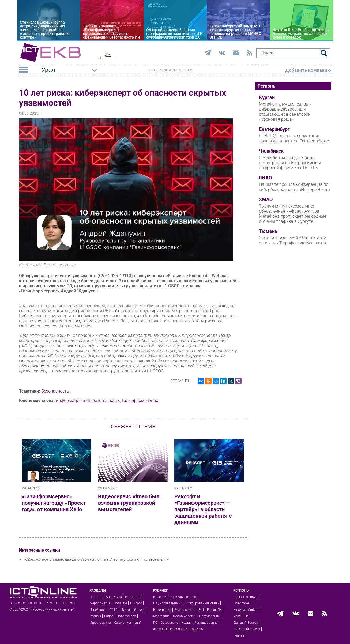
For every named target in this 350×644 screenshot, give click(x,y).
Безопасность (55, 391)
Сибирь (254, 610)
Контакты (35, 603)
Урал (237, 616)
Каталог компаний (128, 623)
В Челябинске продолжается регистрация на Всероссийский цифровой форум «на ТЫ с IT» (290, 163)
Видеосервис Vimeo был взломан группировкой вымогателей (129, 503)
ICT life (113, 610)
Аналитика (114, 597)
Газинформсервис (140, 400)
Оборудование (209, 616)
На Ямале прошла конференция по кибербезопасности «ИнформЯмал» (295, 187)
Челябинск (271, 151)
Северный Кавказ (247, 629)
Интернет (160, 597)
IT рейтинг (97, 610)
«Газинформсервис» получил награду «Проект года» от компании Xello (54, 503)
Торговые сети (183, 616)
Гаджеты (197, 629)
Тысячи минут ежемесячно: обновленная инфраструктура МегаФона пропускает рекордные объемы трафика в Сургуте (293, 214)
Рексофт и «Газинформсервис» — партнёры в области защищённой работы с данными (203, 509)
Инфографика (100, 623)
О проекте (17, 603)
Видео (109, 616)
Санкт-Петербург (246, 597)
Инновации (179, 629)
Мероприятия (100, 603)
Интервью (133, 597)
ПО (155, 623)
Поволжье (241, 603)
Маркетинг (161, 616)
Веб (201, 610)
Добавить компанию (308, 70)
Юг (246, 616)
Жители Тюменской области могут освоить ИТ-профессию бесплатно (293, 240)
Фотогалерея (126, 616)
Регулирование (206, 623)
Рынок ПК (214, 610)
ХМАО (266, 199)
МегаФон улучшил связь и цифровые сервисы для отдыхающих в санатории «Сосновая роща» (285, 112)
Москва (239, 610)
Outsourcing (170, 623)
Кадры (187, 623)
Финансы (160, 629)
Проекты (120, 603)
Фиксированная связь (202, 603)
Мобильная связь (184, 597)
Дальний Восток (246, 623)
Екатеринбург (274, 129)
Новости (96, 597)
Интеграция (162, 610)
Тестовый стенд (133, 610)
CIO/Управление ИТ (168, 603)
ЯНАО (265, 178)
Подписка (69, 603)
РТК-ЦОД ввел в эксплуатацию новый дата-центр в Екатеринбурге (294, 138)
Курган (267, 97)
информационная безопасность (88, 400)
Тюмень (268, 231)
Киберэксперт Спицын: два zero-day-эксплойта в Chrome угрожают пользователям (97, 559)
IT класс (136, 603)
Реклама (52, 603)
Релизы (95, 616)
